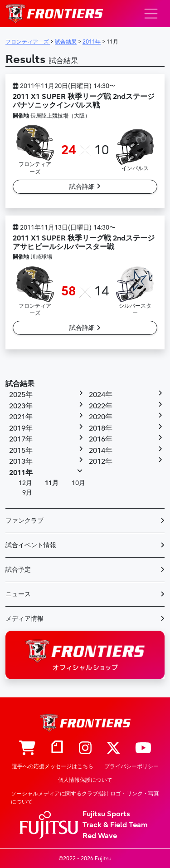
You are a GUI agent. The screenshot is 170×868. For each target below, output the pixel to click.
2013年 (21, 461)
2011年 (21, 473)
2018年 (101, 428)
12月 (25, 483)
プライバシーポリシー (131, 766)
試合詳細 (85, 187)
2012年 (101, 461)
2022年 (101, 406)
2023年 (21, 406)
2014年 (101, 451)
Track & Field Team (115, 825)
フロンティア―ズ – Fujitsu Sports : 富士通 (54, 14)
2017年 (21, 439)
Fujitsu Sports (106, 814)
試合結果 (20, 384)
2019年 (21, 428)
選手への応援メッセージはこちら (53, 766)
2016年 (101, 439)
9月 (27, 493)
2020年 (101, 417)
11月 (52, 483)
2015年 (21, 451)
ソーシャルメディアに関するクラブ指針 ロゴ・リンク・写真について (85, 798)
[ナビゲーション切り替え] (151, 14)
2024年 (101, 395)
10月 (78, 483)
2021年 (21, 417)
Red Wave (100, 836)
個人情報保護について (85, 780)
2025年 (21, 395)
